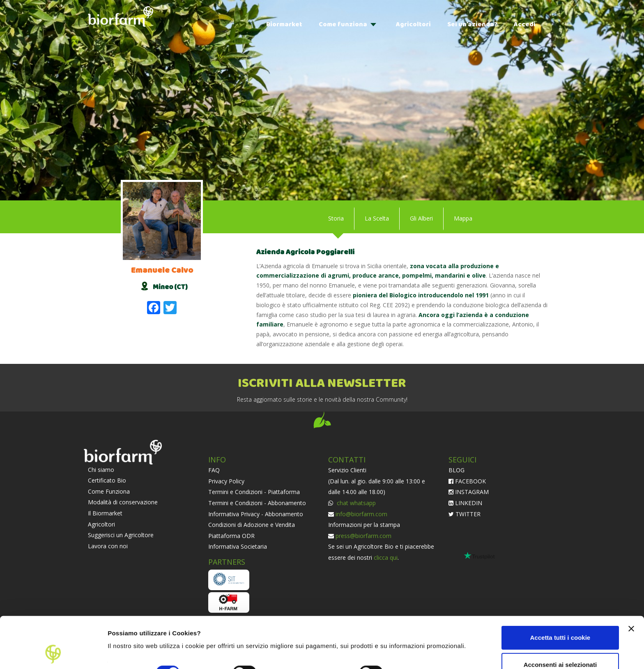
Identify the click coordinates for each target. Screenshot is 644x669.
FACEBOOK (467, 481)
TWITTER (465, 514)
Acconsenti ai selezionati (560, 616)
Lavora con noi (108, 546)
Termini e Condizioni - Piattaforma (254, 492)
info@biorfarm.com (361, 514)
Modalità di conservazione (123, 502)
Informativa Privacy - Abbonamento (256, 514)
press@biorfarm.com (363, 536)
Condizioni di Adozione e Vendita (252, 525)
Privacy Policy (226, 481)
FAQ (214, 470)
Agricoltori (413, 24)
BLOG (457, 470)
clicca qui (386, 557)
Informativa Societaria (238, 546)
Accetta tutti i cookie (560, 590)
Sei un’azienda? (472, 24)
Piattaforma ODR (231, 536)
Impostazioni (127, 653)
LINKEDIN (465, 503)
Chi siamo (101, 470)
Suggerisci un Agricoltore (121, 535)
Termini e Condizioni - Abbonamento (257, 503)
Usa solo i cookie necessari (560, 643)
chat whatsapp (355, 503)
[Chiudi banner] (631, 581)
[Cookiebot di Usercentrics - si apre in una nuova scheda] (53, 653)
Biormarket (284, 24)
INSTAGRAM (469, 492)
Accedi (525, 24)
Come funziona (343, 24)
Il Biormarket (105, 513)
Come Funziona (109, 491)
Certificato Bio (107, 480)
